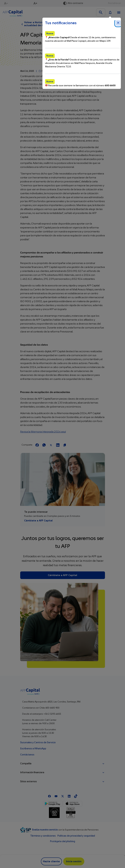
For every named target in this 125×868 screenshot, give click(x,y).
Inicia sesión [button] (74, 861)
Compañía (26, 764)
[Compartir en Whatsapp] (44, 445)
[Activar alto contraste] (73, 3)
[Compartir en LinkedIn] (58, 445)
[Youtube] (56, 796)
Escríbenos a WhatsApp (33, 749)
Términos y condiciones (43, 836)
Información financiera (32, 772)
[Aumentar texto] (36, 3)
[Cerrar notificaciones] (118, 23)
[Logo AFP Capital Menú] (13, 13)
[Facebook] (49, 796)
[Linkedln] (69, 796)
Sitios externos (28, 782)
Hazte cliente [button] (51, 861)
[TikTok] (76, 796)
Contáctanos (27, 755)
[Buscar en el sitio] (101, 13)
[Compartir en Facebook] (37, 445)
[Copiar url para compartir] (65, 445)
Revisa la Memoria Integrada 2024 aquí (43, 432)
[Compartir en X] (51, 445)
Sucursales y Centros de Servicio (38, 743)
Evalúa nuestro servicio (45, 830)
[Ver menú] (119, 13)
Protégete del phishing (62, 841)
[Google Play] (53, 804)
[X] (63, 796)
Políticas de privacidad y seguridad (76, 836)
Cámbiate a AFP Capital (38, 521)
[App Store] (73, 804)
